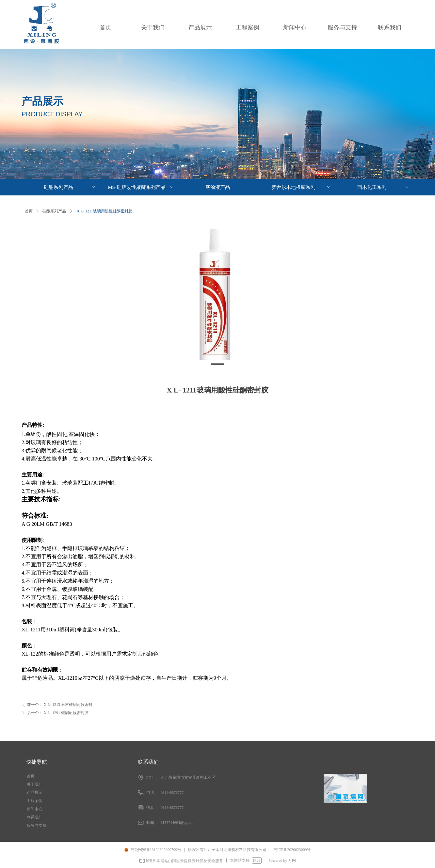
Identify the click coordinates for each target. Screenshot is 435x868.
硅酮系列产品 (54, 211)
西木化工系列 (384, 187)
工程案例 (248, 27)
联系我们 (390, 27)
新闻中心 (295, 27)
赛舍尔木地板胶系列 (301, 187)
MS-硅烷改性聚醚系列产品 (141, 187)
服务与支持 (342, 27)
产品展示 (200, 27)
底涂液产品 (218, 187)
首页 (105, 27)
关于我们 (153, 27)
